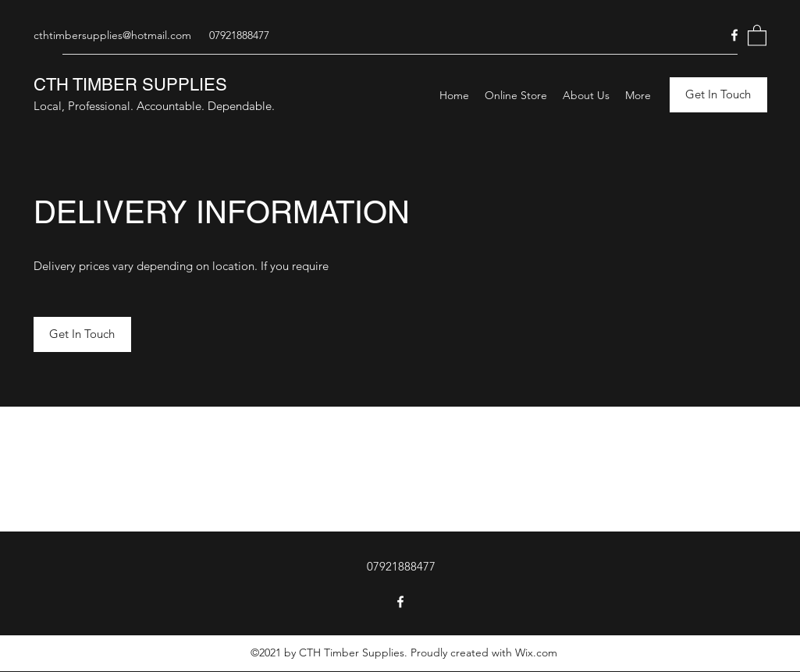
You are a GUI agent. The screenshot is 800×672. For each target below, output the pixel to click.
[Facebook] (734, 35)
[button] (757, 35)
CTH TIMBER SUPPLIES (130, 85)
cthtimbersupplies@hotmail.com (112, 35)
